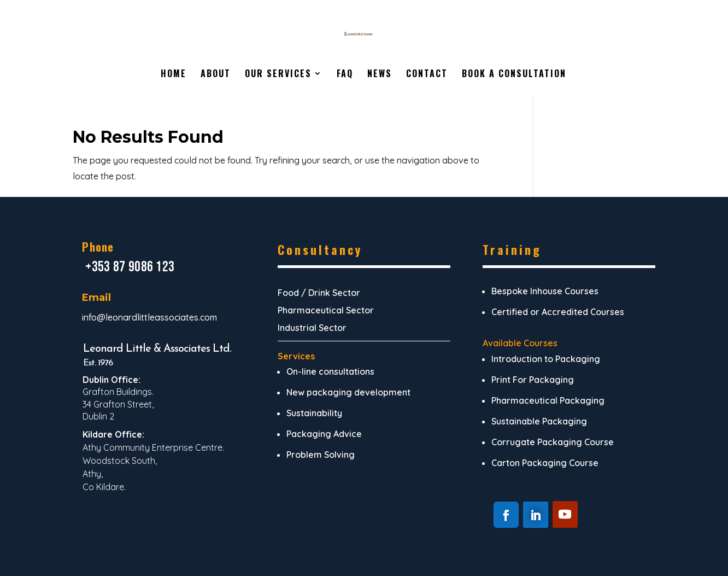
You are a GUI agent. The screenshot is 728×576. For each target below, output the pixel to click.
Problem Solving (321, 455)
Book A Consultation (514, 75)
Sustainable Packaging (539, 421)
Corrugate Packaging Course (553, 442)
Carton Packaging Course (545, 463)
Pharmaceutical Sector (326, 310)
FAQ (345, 75)
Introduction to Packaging (546, 359)
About (216, 75)
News (380, 75)
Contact (427, 75)
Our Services (278, 75)
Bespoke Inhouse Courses (545, 291)
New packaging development (348, 392)
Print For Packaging (533, 380)
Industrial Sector (312, 328)
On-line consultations (330, 371)
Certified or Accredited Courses (558, 312)
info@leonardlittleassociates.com (149, 317)
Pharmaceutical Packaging (548, 400)
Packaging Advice (324, 434)
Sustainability (314, 413)
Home (174, 75)
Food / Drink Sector (319, 293)
